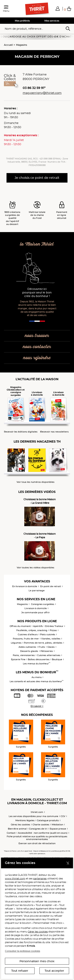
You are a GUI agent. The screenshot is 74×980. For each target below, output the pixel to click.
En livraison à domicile (25, 586)
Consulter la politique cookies (22, 951)
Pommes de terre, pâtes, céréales (43, 643)
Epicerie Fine (18, 659)
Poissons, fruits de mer (26, 639)
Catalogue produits (48, 820)
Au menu (37, 677)
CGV (63, 816)
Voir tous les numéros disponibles (36, 482)
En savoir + (37, 706)
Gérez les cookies (21, 825)
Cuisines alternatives (49, 655)
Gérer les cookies (38, 932)
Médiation (57, 825)
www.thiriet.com (15, 879)
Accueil (8, 45)
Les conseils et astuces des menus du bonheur (37, 681)
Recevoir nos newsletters (55, 432)
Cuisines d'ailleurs (28, 634)
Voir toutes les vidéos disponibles (36, 568)
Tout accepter (54, 971)
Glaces (51, 647)
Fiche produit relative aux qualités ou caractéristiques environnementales (37, 838)
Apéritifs (38, 626)
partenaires (40, 879)
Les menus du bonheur (37, 664)
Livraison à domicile (36, 608)
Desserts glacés (29, 651)
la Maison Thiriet (37, 244)
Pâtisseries (47, 651)
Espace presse (58, 829)
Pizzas (53, 630)
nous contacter (37, 347)
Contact (11, 833)
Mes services (52, 21)
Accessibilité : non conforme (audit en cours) (43, 833)
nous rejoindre (37, 358)
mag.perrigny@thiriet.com (42, 93)
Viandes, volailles (51, 639)
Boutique (57, 659)
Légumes (16, 643)
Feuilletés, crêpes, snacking (32, 630)
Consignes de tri (38, 829)
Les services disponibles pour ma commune (33, 816)
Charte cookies (41, 825)
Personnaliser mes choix (37, 961)
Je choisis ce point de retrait (37, 178)
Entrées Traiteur (54, 626)
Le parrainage (37, 590)
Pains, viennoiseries (24, 655)
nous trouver (37, 336)
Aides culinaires (27, 647)
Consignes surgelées (43, 604)
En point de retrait (51, 586)
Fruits (42, 647)
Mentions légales (25, 820)
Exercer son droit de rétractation (37, 843)
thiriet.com (37, 812)
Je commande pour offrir (36, 612)
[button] (58, 9)
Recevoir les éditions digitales (21, 432)
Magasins (22, 45)
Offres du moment (20, 626)
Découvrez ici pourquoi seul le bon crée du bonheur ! (37, 293)
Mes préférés (22, 21)
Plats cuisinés (48, 634)
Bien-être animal (17, 829)
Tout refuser (20, 971)
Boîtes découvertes (39, 659)
